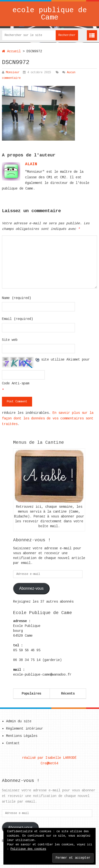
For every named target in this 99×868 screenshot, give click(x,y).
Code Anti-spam (16, 383)
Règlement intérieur (25, 729)
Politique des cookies (28, 849)
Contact (13, 743)
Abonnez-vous (31, 588)
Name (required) (17, 298)
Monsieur (13, 72)
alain (31, 164)
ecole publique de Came (50, 14)
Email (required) (18, 319)
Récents (68, 694)
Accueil (11, 51)
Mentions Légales (22, 736)
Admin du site (19, 721)
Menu (92, 35)
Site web (10, 340)
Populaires (31, 694)
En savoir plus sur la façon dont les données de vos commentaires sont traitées (48, 418)
